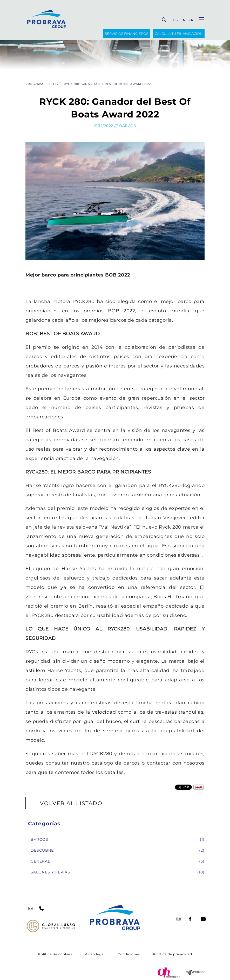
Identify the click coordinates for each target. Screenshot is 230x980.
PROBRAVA (34, 84)
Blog (54, 84)
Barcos (128, 126)
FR (191, 20)
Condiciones (129, 954)
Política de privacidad (173, 954)
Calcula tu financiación (179, 34)
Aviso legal (95, 954)
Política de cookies (55, 954)
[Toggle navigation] (201, 19)
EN (183, 20)
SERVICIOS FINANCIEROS (127, 34)
